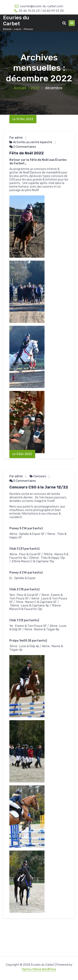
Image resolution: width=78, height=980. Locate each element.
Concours (40, 476)
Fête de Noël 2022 (27, 153)
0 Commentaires (23, 147)
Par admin (16, 138)
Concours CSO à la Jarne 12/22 (39, 487)
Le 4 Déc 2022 (22, 454)
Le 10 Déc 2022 (23, 119)
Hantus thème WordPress (39, 969)
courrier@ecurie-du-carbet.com (39, 6)
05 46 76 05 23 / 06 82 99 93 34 (39, 11)
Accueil (20, 88)
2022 (35, 88)
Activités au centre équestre (33, 142)
